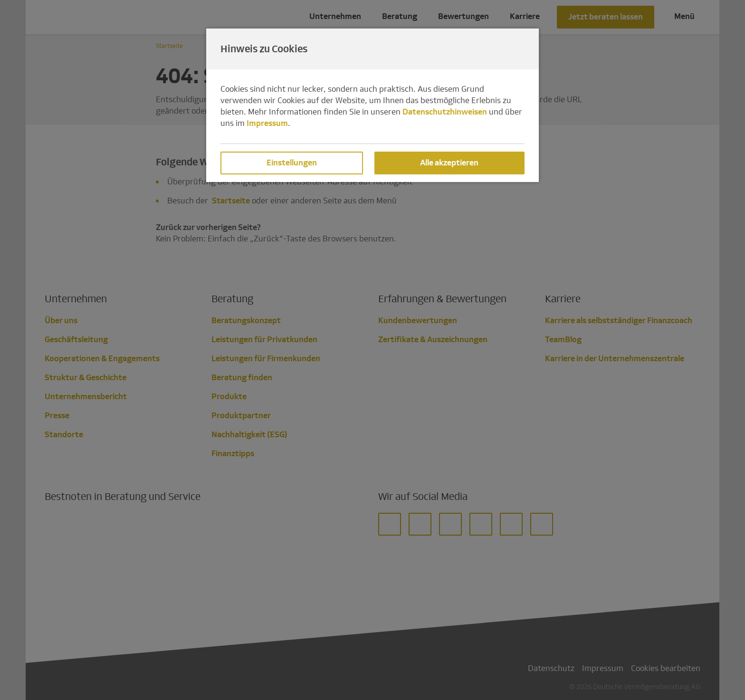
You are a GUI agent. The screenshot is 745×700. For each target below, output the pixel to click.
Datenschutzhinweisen (445, 112)
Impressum (267, 123)
